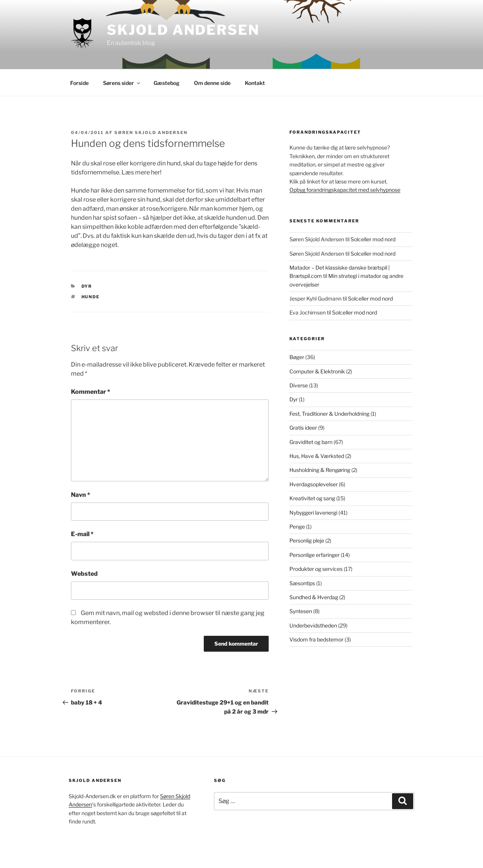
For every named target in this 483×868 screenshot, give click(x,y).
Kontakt (255, 83)
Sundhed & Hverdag (314, 597)
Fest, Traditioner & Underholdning (329, 414)
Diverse (299, 385)
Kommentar (91, 392)
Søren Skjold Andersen (151, 133)
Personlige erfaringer (315, 555)
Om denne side (212, 83)
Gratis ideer (303, 428)
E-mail (82, 534)
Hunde (91, 297)
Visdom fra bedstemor (316, 639)
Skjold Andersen (183, 30)
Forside (79, 83)
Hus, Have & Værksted (317, 456)
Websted (84, 574)
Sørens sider (122, 83)
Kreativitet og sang (312, 498)
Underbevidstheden (313, 625)
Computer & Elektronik (317, 371)
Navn (81, 495)
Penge (297, 527)
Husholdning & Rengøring (320, 470)
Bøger (297, 357)
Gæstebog (167, 83)
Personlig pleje (307, 540)
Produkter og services (316, 569)
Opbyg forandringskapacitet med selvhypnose (345, 190)
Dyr (87, 286)
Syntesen (301, 611)
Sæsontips (302, 583)
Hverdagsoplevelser (314, 484)
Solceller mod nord (373, 239)
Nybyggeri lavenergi (313, 513)
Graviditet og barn (311, 442)
